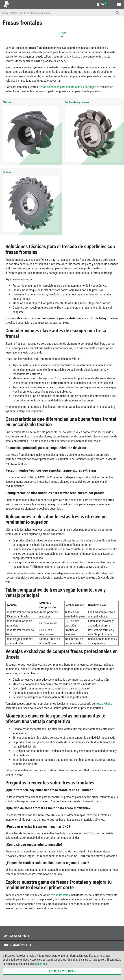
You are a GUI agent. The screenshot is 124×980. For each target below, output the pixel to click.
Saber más (41, 964)
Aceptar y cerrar (62, 971)
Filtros (62, 34)
